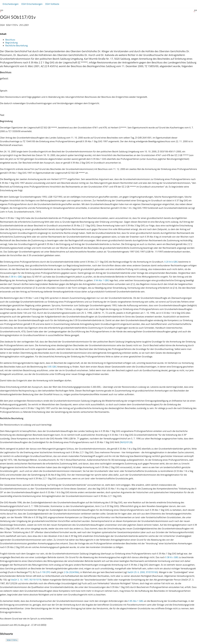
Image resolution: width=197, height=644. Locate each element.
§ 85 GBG (52, 367)
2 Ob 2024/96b (71, 572)
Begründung (11, 43)
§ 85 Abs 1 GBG (136, 601)
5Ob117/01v (12, 640)
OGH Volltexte (52, 4)
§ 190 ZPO (45, 572)
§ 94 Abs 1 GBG (101, 280)
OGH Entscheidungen (32, 4)
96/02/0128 (126, 442)
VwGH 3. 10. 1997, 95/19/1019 (26, 580)
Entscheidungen (11, 4)
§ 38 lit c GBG (16, 277)
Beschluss (10, 40)
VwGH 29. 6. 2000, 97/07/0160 (142, 572)
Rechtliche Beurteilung (16, 46)
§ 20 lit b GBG (171, 262)
